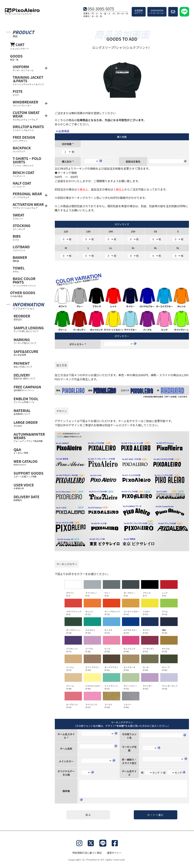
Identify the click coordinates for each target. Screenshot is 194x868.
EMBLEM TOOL (29, 400)
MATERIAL (29, 412)
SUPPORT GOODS (29, 474)
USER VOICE (29, 486)
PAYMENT (29, 364)
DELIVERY (29, 376)
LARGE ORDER (29, 424)
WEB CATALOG (29, 463)
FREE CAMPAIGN (29, 388)
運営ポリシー (114, 853)
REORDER (29, 317)
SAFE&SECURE (29, 353)
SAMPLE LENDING (29, 329)
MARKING (29, 341)
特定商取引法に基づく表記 (87, 853)
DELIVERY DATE (29, 498)
